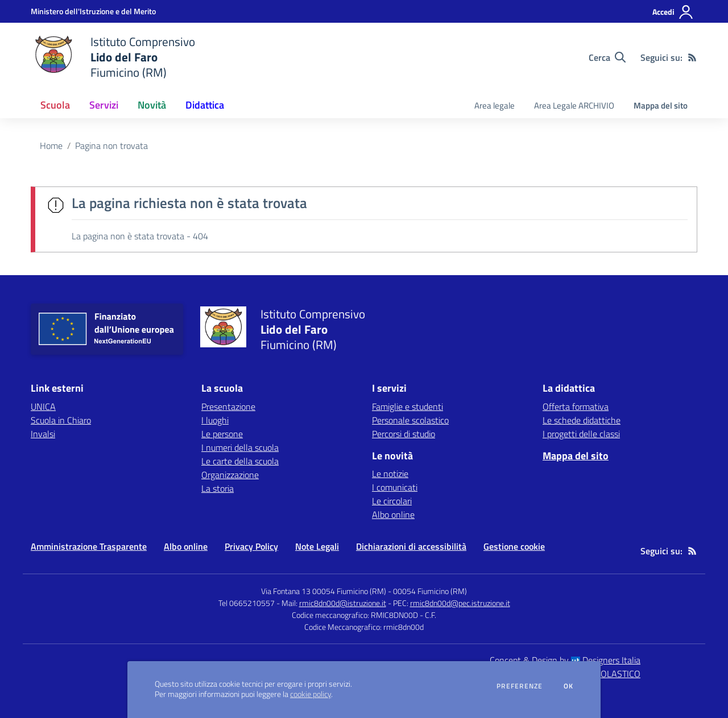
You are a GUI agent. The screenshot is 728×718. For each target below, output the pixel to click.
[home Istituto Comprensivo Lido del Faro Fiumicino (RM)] (113, 57)
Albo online (393, 514)
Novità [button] (152, 105)
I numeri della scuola (240, 447)
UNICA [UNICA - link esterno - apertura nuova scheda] (43, 406)
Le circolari (392, 501)
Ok (569, 686)
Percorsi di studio (404, 434)
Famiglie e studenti (408, 406)
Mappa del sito (661, 105)
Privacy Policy (251, 546)
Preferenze (520, 686)
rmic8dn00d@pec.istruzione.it (460, 603)
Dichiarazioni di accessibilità (411, 546)
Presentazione (228, 406)
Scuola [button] (55, 105)
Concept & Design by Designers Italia (565, 660)
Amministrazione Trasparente (89, 546)
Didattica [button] (205, 105)
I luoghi (215, 420)
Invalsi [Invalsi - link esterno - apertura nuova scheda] (43, 434)
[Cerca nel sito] (607, 57)
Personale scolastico (410, 420)
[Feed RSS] (692, 57)
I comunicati (395, 487)
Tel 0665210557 (247, 603)
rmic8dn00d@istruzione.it (343, 603)
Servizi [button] (104, 105)
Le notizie (390, 474)
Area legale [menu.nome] (495, 105)
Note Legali (317, 546)
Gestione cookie (514, 546)
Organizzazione (230, 475)
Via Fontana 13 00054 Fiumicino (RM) (324, 591)
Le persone (222, 434)
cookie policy (311, 694)
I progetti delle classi (581, 434)
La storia (218, 488)
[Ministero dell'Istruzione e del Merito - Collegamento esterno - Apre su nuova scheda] (93, 11)
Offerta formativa (576, 406)
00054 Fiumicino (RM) (430, 591)
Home (51, 146)
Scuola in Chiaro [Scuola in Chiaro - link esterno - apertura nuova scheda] (61, 420)
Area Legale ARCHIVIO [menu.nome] (574, 105)
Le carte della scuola (240, 461)
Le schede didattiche (582, 420)
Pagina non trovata (111, 146)
